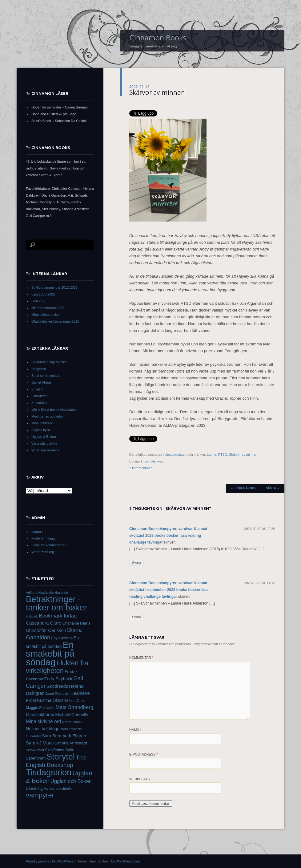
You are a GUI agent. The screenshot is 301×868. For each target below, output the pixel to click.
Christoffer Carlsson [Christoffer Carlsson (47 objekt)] (46, 630)
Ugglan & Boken (44, 437)
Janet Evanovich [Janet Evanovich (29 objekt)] (58, 694)
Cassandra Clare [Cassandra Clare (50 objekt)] (44, 623)
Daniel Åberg (41, 382)
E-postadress (144, 754)
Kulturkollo (39, 403)
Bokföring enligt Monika (49, 362)
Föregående (244, 488)
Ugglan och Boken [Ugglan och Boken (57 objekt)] (71, 781)
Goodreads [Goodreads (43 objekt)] (57, 686)
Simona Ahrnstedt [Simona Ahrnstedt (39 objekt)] (71, 743)
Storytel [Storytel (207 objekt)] (61, 757)
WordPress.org (43, 552)
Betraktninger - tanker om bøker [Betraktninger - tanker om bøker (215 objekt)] (56, 603)
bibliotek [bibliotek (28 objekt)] (32, 616)
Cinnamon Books (158, 38)
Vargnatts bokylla (44, 443)
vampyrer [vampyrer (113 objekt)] (40, 795)
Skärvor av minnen (243, 454)
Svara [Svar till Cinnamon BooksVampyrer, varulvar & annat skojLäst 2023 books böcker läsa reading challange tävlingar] (136, 563)
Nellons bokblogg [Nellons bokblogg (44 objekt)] (43, 729)
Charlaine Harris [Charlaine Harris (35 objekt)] (76, 623)
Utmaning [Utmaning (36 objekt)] (34, 788)
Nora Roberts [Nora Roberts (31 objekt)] (71, 729)
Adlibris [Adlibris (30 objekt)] (32, 593)
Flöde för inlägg (43, 538)
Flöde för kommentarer (48, 545)
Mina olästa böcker (46, 315)
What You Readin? (45, 450)
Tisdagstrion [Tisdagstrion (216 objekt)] (49, 772)
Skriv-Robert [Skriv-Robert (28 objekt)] (35, 750)
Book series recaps (46, 376)
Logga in (38, 532)
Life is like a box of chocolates (54, 410)
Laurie (212, 454)
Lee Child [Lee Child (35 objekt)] (77, 701)
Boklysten (39, 369)
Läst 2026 (39, 301)
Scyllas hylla (41, 430)
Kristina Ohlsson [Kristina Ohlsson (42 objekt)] (52, 700)
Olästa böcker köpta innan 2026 (55, 321)
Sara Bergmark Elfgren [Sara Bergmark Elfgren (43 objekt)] (64, 736)
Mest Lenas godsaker (48, 416)
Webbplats (139, 779)
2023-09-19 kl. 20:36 (260, 529)
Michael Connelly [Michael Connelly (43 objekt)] (72, 715)
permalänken (153, 461)
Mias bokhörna (42, 423)
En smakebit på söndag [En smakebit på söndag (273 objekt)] (50, 653)
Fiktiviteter (39, 396)
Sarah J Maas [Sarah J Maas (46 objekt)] (40, 743)
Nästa (273, 488)
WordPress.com (128, 861)
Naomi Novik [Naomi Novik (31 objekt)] (72, 722)
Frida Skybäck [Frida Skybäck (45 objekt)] (58, 679)
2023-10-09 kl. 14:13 (260, 583)
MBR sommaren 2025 (48, 308)
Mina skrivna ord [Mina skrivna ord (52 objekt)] (44, 721)
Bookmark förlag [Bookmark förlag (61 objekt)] (58, 616)
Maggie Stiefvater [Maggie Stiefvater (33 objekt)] (40, 708)
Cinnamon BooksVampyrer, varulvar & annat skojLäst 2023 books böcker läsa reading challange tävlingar (168, 536)
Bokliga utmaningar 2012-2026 (54, 287)
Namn (135, 730)
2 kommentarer (141, 468)
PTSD (223, 454)
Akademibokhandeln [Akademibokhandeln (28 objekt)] (53, 593)
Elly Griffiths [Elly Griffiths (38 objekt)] (62, 638)
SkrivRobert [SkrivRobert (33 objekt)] (55, 750)
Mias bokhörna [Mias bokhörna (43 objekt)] (40, 715)
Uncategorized (176, 454)
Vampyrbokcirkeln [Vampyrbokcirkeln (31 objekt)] (58, 788)
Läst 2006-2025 (43, 294)
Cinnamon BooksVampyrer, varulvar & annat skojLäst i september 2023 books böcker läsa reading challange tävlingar (169, 590)
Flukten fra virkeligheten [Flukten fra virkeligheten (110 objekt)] (57, 667)
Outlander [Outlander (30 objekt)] (33, 736)
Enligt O (37, 389)
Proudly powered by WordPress (50, 861)
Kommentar (141, 658)
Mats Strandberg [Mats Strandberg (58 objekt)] (74, 707)
